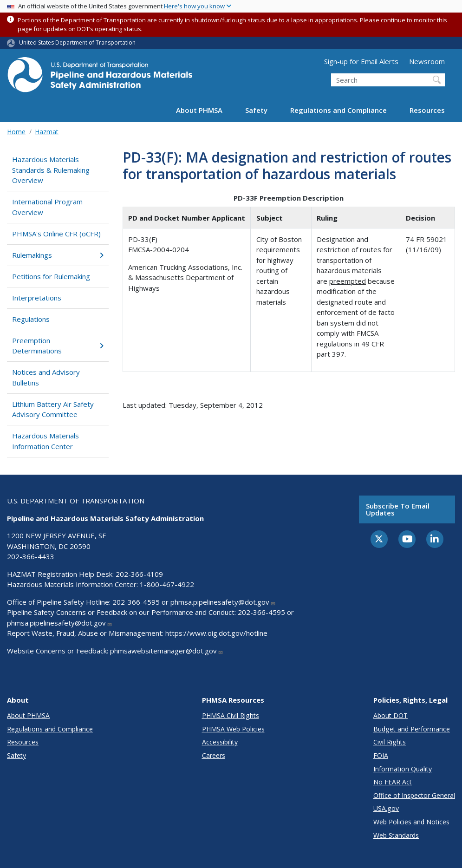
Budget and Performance (412, 729)
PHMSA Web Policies (233, 729)
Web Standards (396, 835)
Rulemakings (58, 255)
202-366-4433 (31, 556)
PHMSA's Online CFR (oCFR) (56, 234)
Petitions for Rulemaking (51, 276)
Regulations (31, 319)
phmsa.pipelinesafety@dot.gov (223, 602)
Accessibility (220, 742)
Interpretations (37, 298)
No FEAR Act (393, 782)
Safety (256, 110)
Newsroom (427, 61)
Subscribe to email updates (398, 509)
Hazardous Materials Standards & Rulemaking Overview (51, 170)
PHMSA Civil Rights (231, 715)
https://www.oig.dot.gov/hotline (216, 633)
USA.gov (386, 808)
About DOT (390, 715)
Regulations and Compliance (338, 110)
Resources (427, 110)
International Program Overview (47, 207)
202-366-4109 (139, 574)
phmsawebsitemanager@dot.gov (167, 651)
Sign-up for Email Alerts (361, 61)
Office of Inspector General (414, 795)
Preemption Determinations (58, 346)
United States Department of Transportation (77, 42)
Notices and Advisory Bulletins (46, 377)
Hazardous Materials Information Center (46, 441)
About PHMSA (199, 110)
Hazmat (47, 132)
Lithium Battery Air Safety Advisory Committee (53, 409)
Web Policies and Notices (411, 822)
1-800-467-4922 (167, 584)
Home (16, 132)
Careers (214, 755)
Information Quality (403, 769)
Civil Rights (390, 742)
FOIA (381, 755)
